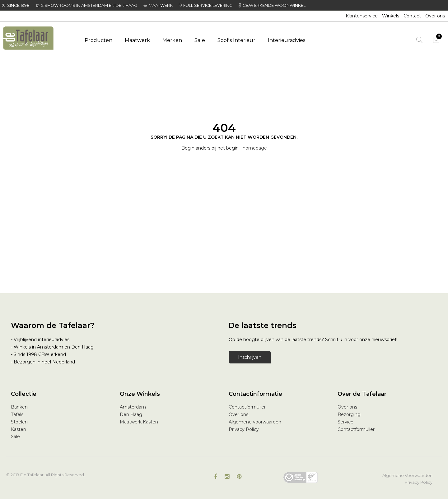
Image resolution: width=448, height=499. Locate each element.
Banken (19, 407)
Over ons (435, 16)
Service (345, 422)
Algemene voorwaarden (255, 422)
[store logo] (36, 38)
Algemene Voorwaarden (407, 475)
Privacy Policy (244, 429)
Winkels (391, 16)
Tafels (17, 414)
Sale (15, 437)
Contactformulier (247, 407)
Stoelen (19, 422)
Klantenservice (362, 16)
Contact (412, 16)
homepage (255, 148)
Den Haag (131, 414)
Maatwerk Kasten (139, 422)
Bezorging (349, 414)
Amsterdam (133, 407)
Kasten (19, 429)
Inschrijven (250, 357)
